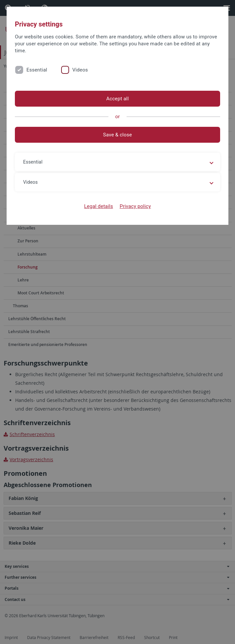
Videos (80, 70)
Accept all (117, 99)
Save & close (117, 135)
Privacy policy (135, 206)
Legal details (99, 206)
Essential (37, 70)
